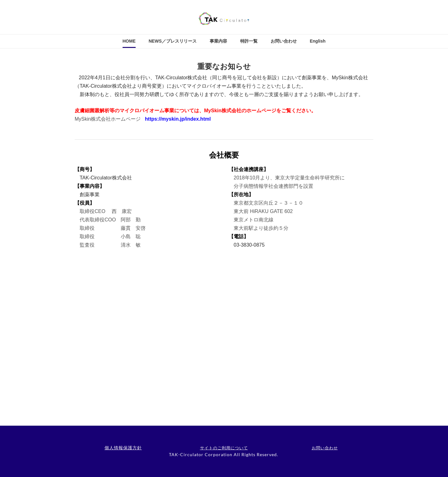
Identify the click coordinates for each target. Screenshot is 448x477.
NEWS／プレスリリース (173, 41)
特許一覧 (249, 41)
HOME (129, 41)
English (318, 41)
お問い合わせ (284, 41)
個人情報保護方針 (123, 448)
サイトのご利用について (224, 448)
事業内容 (218, 41)
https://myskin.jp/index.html (178, 119)
